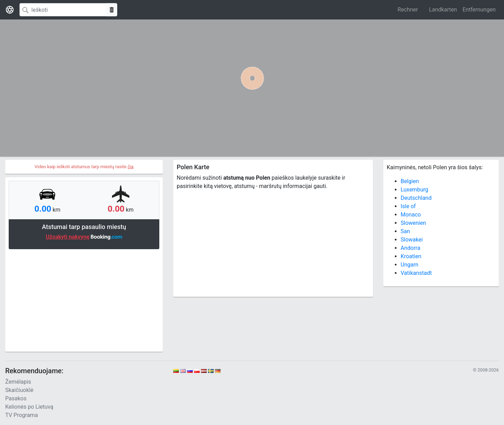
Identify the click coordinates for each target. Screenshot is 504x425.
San (405, 231)
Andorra (411, 248)
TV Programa (22, 415)
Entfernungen (479, 10)
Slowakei (412, 240)
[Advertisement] (84, 300)
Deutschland (416, 198)
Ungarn (410, 265)
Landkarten (443, 10)
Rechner (408, 10)
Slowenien (413, 223)
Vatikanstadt (416, 273)
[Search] (63, 10)
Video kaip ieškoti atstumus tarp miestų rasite (84, 167)
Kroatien (411, 256)
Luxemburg (414, 190)
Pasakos (16, 398)
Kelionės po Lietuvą (29, 407)
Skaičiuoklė (19, 390)
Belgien (410, 181)
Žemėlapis (18, 382)
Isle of (408, 206)
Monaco (411, 215)
